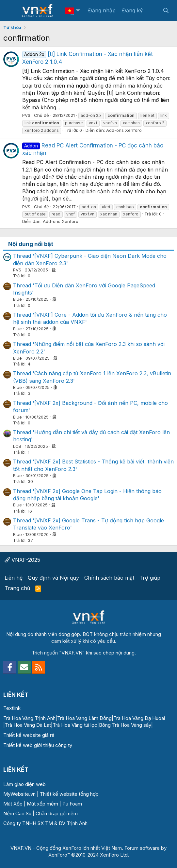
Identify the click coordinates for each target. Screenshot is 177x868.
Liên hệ (14, 578)
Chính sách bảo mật (109, 578)
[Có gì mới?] (153, 10)
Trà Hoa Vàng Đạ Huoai (139, 718)
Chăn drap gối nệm (57, 813)
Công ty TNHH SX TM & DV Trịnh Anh (45, 823)
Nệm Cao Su (17, 813)
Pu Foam (72, 804)
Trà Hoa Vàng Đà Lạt (28, 725)
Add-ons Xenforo (124, 130)
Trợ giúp (150, 578)
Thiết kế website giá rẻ (29, 735)
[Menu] (12, 11)
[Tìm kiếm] (166, 10)
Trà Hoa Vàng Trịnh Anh (29, 718)
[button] (78, 11)
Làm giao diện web (24, 784)
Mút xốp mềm (42, 804)
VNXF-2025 (22, 560)
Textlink (12, 708)
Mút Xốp (13, 804)
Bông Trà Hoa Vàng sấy (125, 725)
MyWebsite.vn (19, 794)
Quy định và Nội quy (53, 578)
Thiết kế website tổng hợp (69, 794)
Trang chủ (17, 588)
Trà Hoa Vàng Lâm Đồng (84, 718)
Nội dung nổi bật (31, 244)
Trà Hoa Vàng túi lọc (75, 725)
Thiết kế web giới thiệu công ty (38, 745)
